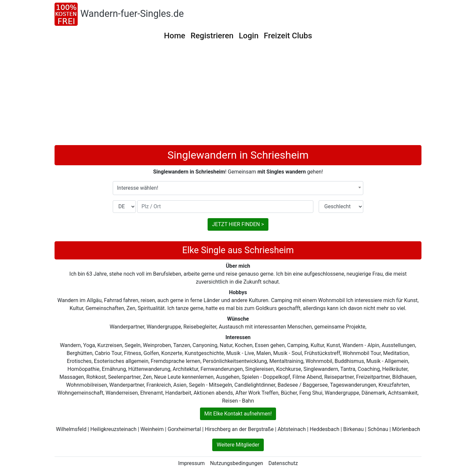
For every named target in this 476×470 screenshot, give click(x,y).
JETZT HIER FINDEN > (238, 224)
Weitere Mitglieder (238, 445)
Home (175, 36)
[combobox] (238, 188)
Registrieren (212, 36)
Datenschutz (283, 463)
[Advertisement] (238, 96)
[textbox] (238, 188)
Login (249, 36)
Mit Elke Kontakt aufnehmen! (238, 414)
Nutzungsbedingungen (236, 463)
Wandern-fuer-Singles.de (132, 14)
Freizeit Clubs (288, 36)
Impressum (192, 463)
